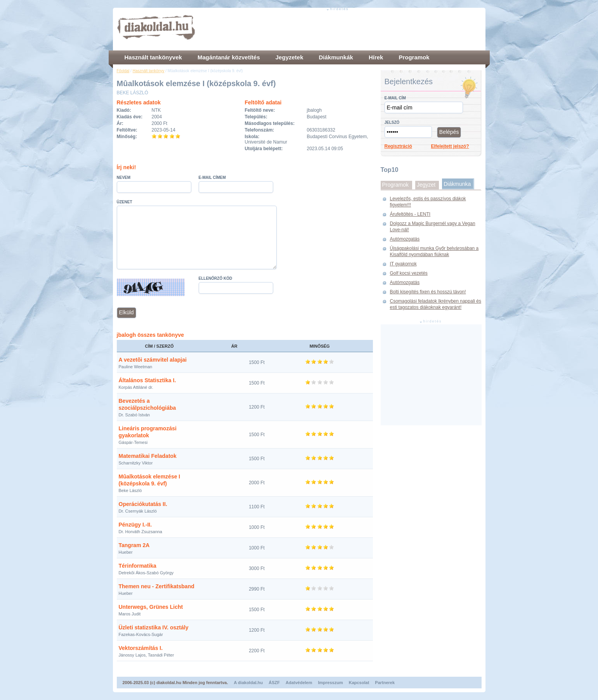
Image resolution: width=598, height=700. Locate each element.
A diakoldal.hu (249, 683)
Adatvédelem (299, 683)
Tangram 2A (134, 545)
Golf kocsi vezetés (409, 273)
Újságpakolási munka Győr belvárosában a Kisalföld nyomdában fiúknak (434, 251)
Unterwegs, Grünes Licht (151, 607)
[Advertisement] (340, 29)
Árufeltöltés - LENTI (410, 214)
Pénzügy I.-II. (135, 525)
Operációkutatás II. (143, 504)
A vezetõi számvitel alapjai (153, 360)
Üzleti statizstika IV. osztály (154, 627)
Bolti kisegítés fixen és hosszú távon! (428, 292)
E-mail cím (395, 98)
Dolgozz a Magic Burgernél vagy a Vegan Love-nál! (433, 227)
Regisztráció (398, 146)
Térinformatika (138, 566)
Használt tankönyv (149, 71)
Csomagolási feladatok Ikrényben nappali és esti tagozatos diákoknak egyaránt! (436, 304)
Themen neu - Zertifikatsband (157, 586)
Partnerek (385, 683)
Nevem (124, 178)
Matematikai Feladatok (148, 456)
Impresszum (331, 683)
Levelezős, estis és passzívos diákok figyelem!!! (428, 202)
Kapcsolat (359, 683)
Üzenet (125, 202)
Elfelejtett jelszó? (450, 146)
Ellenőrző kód (216, 278)
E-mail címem (212, 178)
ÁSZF (274, 683)
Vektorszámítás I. (141, 648)
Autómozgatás (405, 239)
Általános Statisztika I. (147, 380)
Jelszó (392, 122)
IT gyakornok (403, 264)
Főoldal (123, 71)
